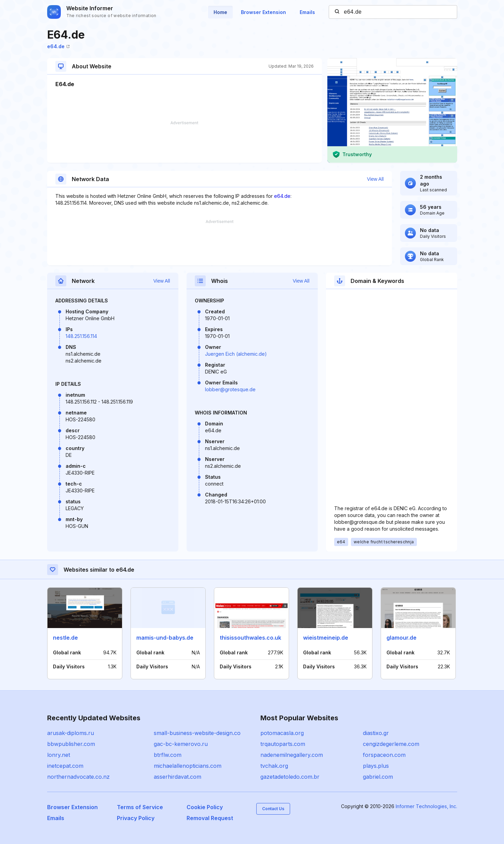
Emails (307, 12)
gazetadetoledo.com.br (290, 777)
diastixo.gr (376, 733)
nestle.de (65, 638)
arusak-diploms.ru (71, 733)
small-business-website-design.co (197, 733)
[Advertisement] (185, 142)
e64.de (58, 46)
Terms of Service (140, 807)
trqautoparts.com (283, 744)
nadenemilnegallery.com (292, 755)
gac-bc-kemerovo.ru (181, 744)
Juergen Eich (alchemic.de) (236, 354)
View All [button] (375, 179)
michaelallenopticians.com (188, 766)
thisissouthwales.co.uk (250, 638)
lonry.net (59, 755)
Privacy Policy (136, 818)
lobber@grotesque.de (230, 389)
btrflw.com (168, 755)
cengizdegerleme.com (391, 744)
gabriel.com (378, 777)
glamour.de (401, 638)
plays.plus (376, 766)
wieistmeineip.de (326, 638)
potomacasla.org (282, 733)
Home (220, 12)
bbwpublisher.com (71, 744)
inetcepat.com (65, 766)
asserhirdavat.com (178, 777)
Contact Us (273, 809)
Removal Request (210, 818)
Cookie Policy (205, 807)
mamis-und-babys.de (165, 638)
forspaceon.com (384, 755)
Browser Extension (263, 12)
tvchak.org (274, 766)
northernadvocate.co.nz (78, 777)
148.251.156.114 (81, 336)
